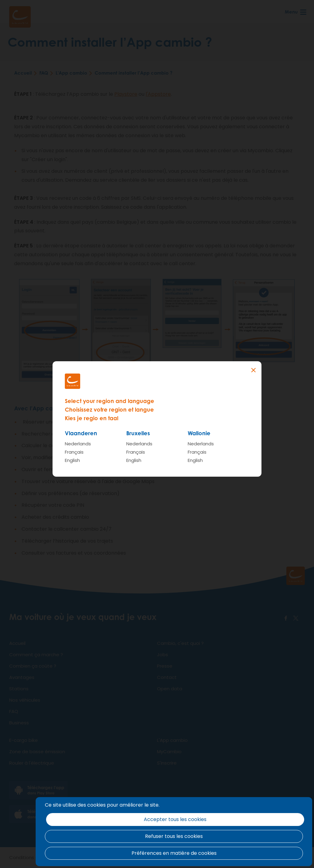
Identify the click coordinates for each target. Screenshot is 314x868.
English (72, 460)
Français (74, 452)
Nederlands (78, 444)
